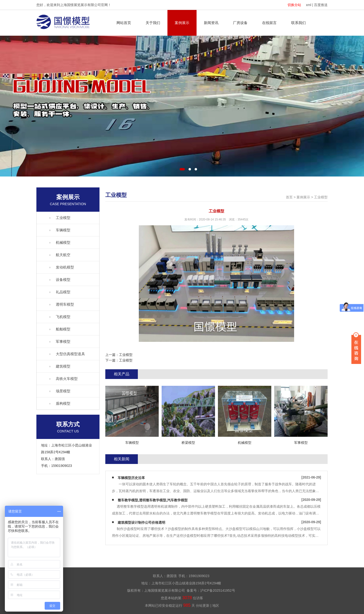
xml (309, 5)
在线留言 (269, 23)
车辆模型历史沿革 (131, 478)
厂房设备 (240, 23)
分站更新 (203, 606)
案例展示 (182, 23)
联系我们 (298, 23)
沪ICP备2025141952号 (218, 590)
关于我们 (153, 23)
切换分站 (294, 5)
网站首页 (124, 23)
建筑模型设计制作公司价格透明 (141, 522)
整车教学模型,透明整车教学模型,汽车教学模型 (153, 500)
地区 (216, 606)
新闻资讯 (211, 23)
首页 (289, 197)
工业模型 (321, 197)
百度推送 (321, 5)
